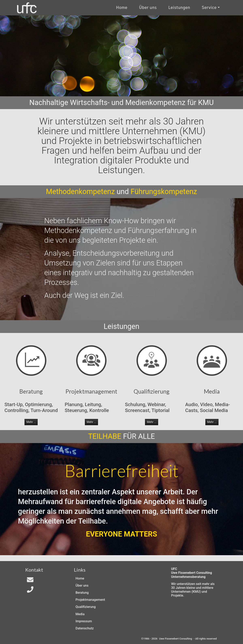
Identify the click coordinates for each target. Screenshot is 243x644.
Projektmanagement (90, 600)
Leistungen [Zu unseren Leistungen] (179, 8)
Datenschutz (85, 628)
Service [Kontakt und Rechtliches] (209, 8)
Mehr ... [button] (31, 422)
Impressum (84, 621)
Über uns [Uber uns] (148, 8)
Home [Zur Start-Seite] (122, 8)
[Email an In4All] (30, 581)
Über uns (82, 586)
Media (80, 614)
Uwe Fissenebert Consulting (176, 639)
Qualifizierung (86, 607)
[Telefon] (30, 591)
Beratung (82, 593)
